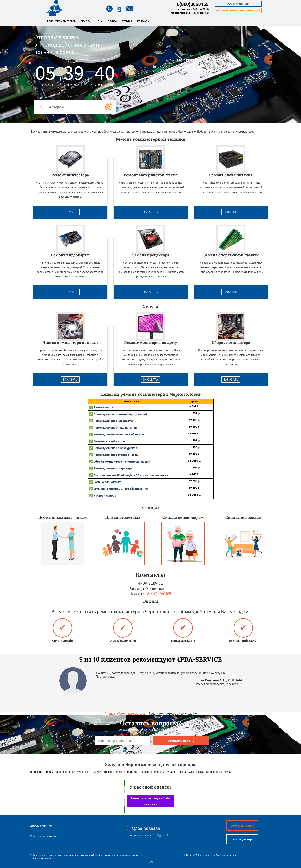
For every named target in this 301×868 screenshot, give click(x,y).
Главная (110, 713)
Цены (99, 21)
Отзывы (127, 21)
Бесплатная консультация (238, 10)
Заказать (70, 212)
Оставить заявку (242, 826)
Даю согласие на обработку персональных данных (151, 751)
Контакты (143, 21)
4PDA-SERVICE (41, 826)
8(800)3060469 (193, 4)
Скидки (86, 21)
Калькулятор (238, 4)
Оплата (112, 21)
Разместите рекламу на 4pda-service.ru (151, 801)
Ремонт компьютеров (61, 21)
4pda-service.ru (43, 855)
